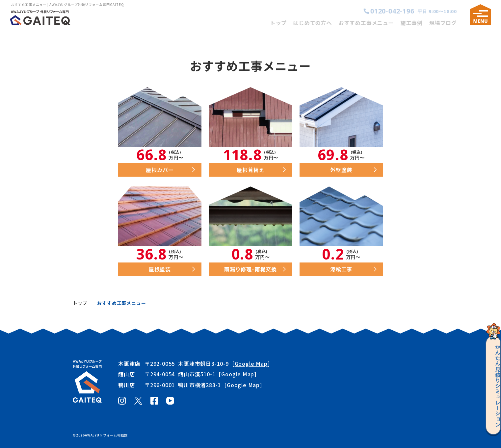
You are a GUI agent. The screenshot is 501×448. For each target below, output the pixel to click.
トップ (283, 23)
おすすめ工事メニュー (371, 23)
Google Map (251, 363)
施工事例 (416, 23)
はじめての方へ (317, 23)
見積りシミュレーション (490, 382)
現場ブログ (448, 23)
